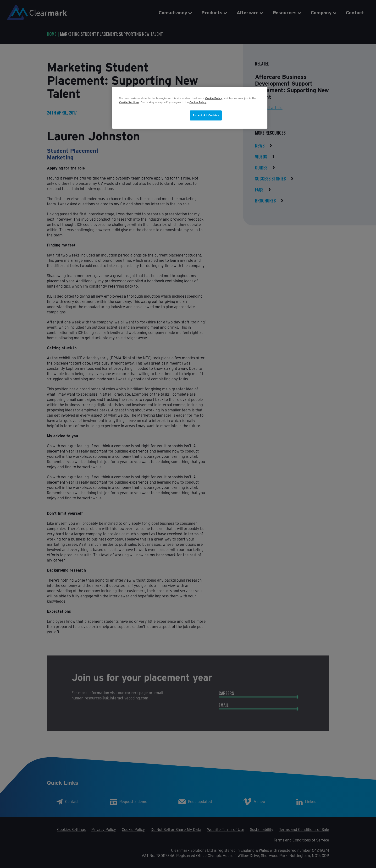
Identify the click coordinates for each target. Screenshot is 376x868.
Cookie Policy (214, 98)
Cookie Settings (129, 102)
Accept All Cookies (206, 115)
